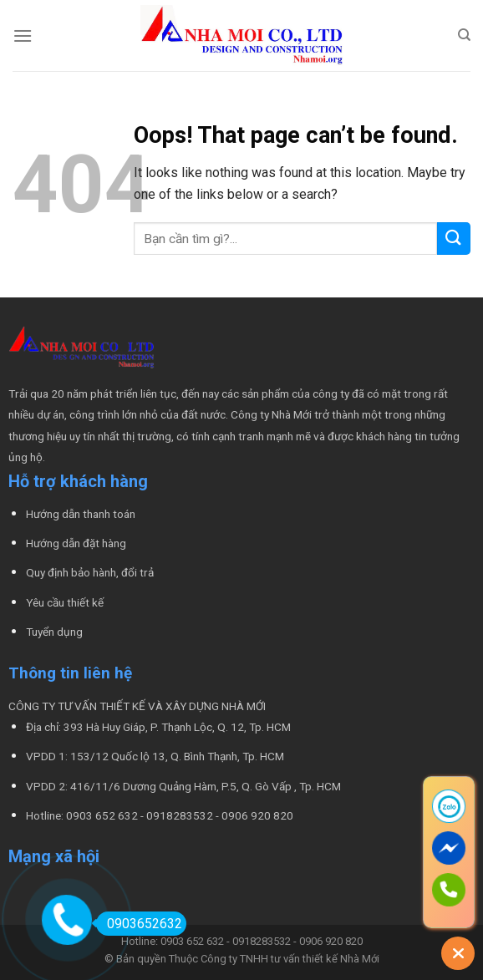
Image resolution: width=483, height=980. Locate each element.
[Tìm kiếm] (464, 35)
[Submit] (454, 239)
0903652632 (139, 924)
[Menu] (23, 36)
